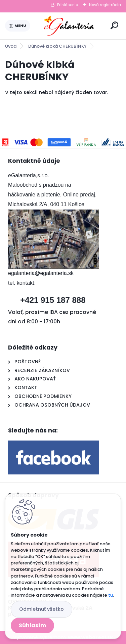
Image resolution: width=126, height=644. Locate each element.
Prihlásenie (68, 5)
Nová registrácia (105, 5)
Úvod (11, 46)
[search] (114, 25)
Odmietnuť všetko (41, 609)
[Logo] (69, 26)
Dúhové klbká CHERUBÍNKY (57, 46)
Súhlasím (32, 625)
